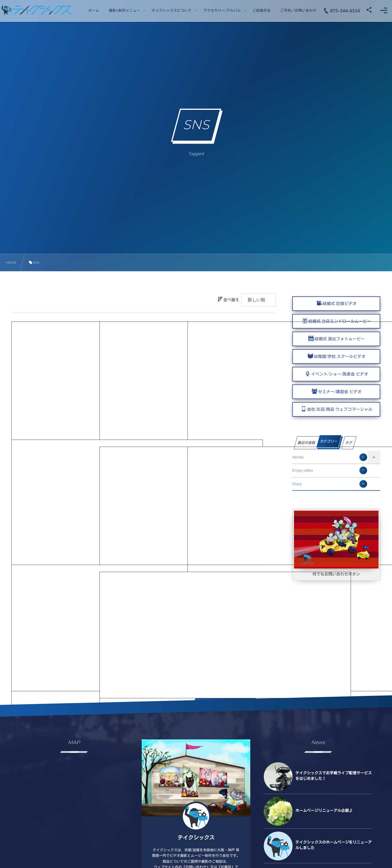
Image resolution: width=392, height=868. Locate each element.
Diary (330, 484)
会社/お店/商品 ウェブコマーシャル (344, 409)
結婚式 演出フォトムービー (344, 339)
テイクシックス (196, 838)
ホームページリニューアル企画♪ (324, 811)
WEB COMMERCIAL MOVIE (56, 381)
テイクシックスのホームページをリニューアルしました (334, 845)
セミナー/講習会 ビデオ (344, 392)
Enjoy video (330, 470)
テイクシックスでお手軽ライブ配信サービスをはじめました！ (334, 776)
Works (330, 457)
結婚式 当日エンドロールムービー (340, 321)
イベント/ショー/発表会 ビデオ (344, 374)
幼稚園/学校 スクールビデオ (344, 356)
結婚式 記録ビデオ (340, 304)
